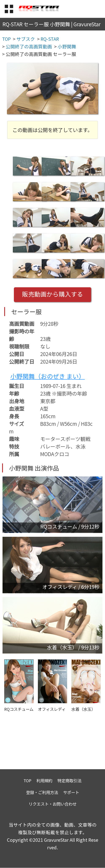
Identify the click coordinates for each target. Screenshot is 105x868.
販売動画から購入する (53, 294)
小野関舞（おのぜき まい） (48, 376)
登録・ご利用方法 (42, 792)
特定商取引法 (69, 780)
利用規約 (44, 780)
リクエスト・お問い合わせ (53, 804)
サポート (71, 792)
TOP (27, 780)
